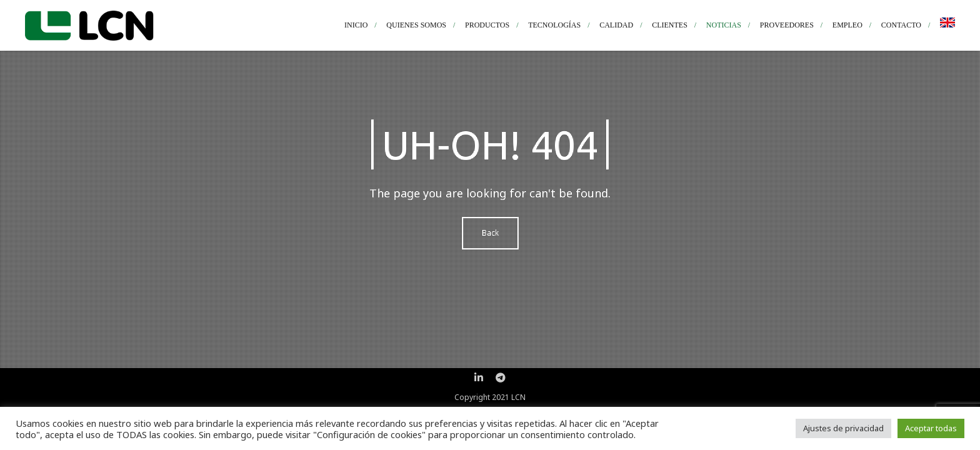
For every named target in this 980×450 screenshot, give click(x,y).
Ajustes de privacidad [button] (843, 428)
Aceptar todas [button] (931, 428)
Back (490, 233)
